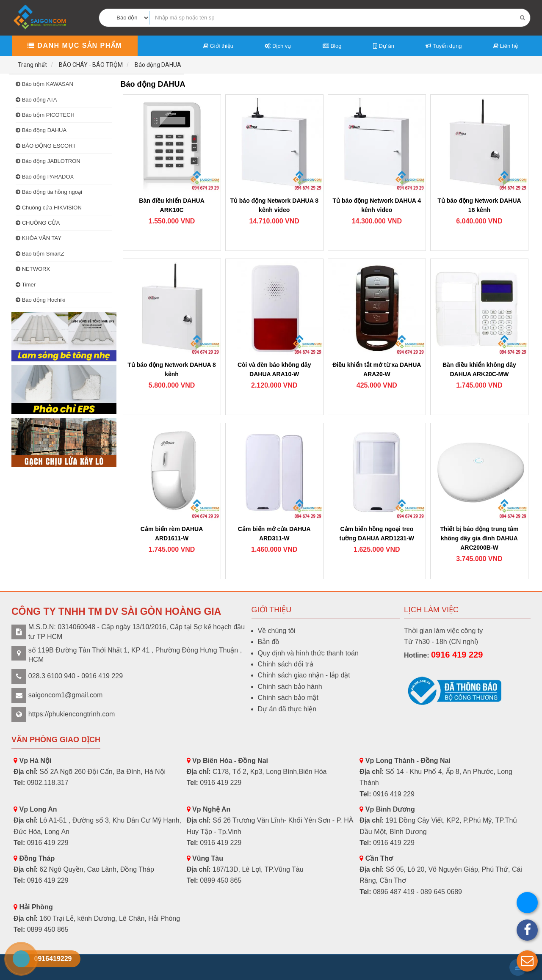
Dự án (384, 46)
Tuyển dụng (444, 46)
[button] (527, 961)
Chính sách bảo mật (288, 698)
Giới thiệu (218, 46)
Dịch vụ (278, 46)
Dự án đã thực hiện (287, 709)
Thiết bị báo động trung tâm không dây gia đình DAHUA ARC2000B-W (480, 538)
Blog (332, 46)
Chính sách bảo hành (290, 687)
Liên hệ (506, 46)
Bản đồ (269, 642)
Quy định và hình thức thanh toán (308, 653)
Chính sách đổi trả (286, 664)
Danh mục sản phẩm (75, 45)
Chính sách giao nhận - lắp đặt (304, 675)
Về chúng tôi (277, 631)
